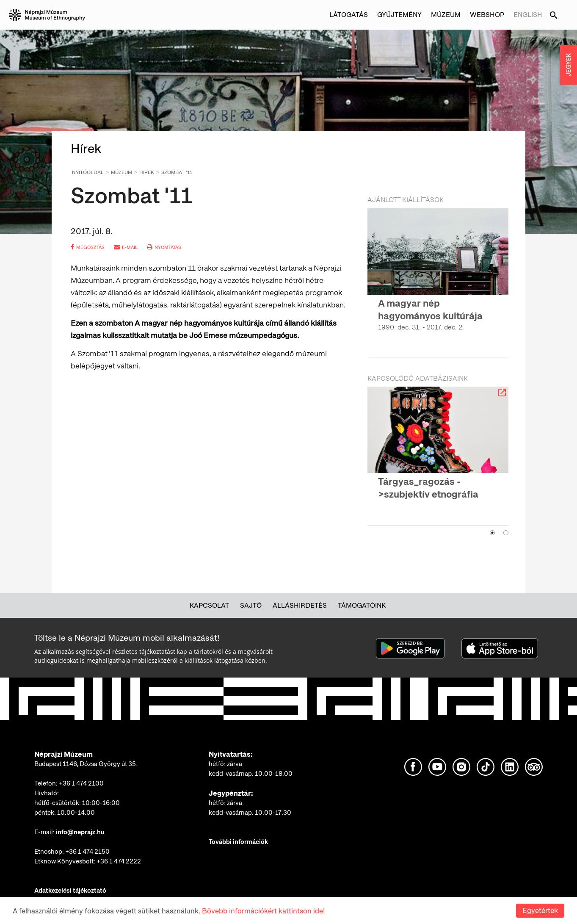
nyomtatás (164, 247)
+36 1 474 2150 (87, 852)
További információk (238, 842)
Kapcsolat (209, 605)
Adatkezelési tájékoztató (70, 891)
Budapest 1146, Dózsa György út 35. (86, 764)
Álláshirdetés (300, 605)
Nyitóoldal (88, 172)
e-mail (126, 247)
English (528, 15)
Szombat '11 (177, 172)
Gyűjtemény (399, 15)
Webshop (487, 15)
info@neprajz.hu (80, 832)
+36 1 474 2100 (81, 783)
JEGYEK (569, 65)
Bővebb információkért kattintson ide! (263, 911)
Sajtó (251, 605)
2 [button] (506, 533)
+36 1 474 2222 (119, 861)
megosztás (88, 247)
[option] (438, 277)
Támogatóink (362, 605)
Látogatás (349, 15)
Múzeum (446, 15)
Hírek (147, 172)
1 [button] (492, 533)
